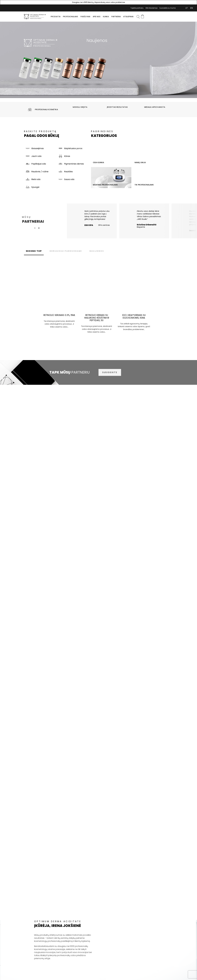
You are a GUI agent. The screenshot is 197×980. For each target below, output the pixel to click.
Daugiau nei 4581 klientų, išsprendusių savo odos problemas (99, 2)
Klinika (106, 17)
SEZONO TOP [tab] (34, 251)
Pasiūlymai (85, 17)
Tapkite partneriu (137, 8)
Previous (35, 228)
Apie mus (97, 17)
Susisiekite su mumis (168, 8)
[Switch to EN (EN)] (192, 8)
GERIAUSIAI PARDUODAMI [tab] (66, 251)
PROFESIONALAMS (70, 17)
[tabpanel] (98, 60)
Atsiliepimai (128, 17)
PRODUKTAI (56, 17)
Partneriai (116, 17)
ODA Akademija (151, 8)
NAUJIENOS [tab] (97, 251)
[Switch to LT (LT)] (187, 8)
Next (39, 228)
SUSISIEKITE (110, 372)
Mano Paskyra (179, 8)
